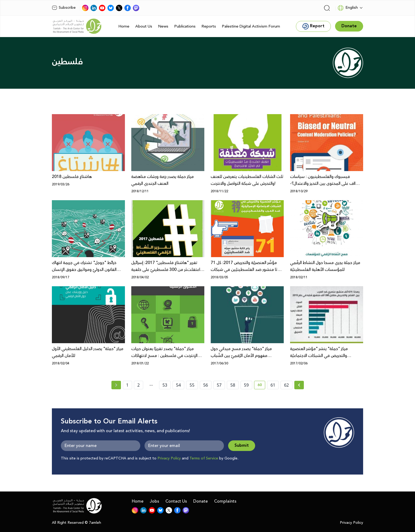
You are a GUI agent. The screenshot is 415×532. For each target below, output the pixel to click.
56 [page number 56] (206, 385)
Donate (200, 501)
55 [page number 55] (192, 385)
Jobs (154, 501)
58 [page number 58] (233, 385)
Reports (209, 26)
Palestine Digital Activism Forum (251, 26)
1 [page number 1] (127, 385)
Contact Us (176, 501)
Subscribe (64, 8)
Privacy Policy (169, 458)
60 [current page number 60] (261, 386)
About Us (144, 26)
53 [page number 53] (165, 385)
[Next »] (299, 385)
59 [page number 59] (246, 385)
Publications (185, 26)
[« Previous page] (116, 385)
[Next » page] (299, 385)
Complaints (225, 501)
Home (124, 26)
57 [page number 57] (219, 385)
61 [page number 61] (273, 385)
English (348, 8)
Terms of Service (204, 458)
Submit (242, 446)
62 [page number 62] (286, 385)
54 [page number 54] (178, 385)
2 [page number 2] (139, 385)
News (163, 26)
